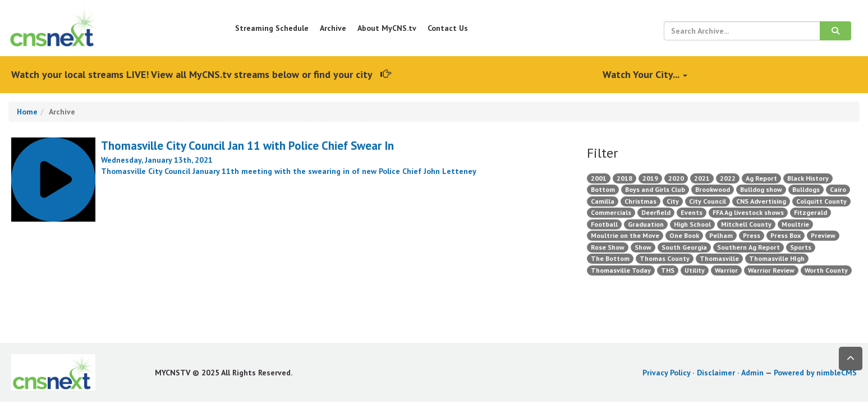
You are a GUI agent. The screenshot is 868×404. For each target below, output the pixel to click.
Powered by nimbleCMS (815, 373)
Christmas (640, 201)
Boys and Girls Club (655, 189)
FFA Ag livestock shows (748, 212)
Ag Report (761, 178)
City (673, 201)
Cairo (838, 189)
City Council (708, 201)
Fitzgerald (810, 212)
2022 (728, 178)
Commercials (611, 212)
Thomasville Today (621, 270)
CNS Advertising (761, 201)
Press (752, 235)
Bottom (603, 189)
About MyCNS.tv (387, 28)
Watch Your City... (645, 74)
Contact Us (448, 28)
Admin (752, 373)
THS (668, 270)
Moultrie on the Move (625, 235)
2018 (624, 178)
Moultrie (795, 224)
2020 (676, 178)
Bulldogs (806, 189)
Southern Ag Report (748, 247)
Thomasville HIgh (777, 258)
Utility (695, 270)
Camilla (603, 201)
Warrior (726, 270)
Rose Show (608, 247)
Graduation (646, 224)
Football (604, 224)
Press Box (786, 235)
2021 (702, 178)
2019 (650, 178)
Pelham (721, 235)
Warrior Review (771, 270)
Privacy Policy (666, 373)
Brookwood (713, 189)
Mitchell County (746, 224)
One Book (684, 235)
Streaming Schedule (272, 28)
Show (643, 247)
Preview (823, 235)
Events (692, 212)
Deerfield (656, 212)
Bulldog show (761, 189)
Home (27, 112)
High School (692, 224)
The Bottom (610, 258)
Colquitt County (821, 201)
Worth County (826, 270)
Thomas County (665, 258)
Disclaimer (716, 373)
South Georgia (684, 247)
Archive (333, 28)
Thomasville (719, 258)
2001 (599, 178)
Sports (801, 247)
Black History (808, 178)
